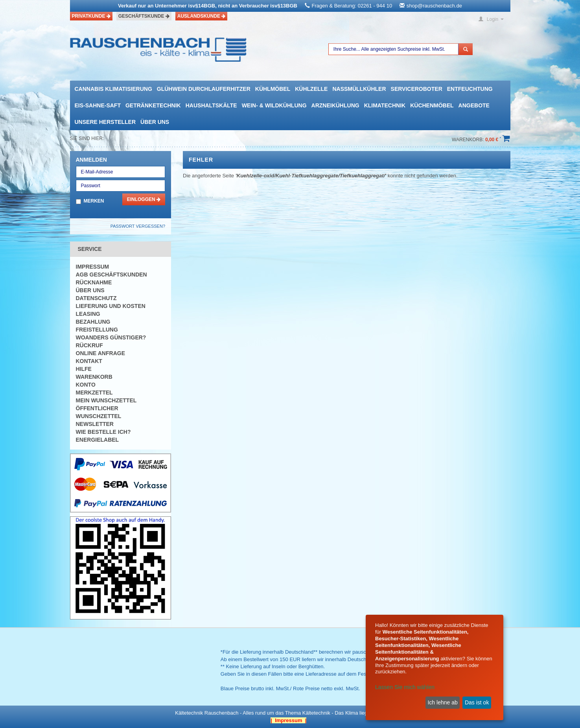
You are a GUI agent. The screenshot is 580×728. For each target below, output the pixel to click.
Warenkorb (94, 377)
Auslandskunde (202, 16)
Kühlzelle (311, 89)
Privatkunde (91, 16)
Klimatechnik (385, 105)
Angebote (474, 105)
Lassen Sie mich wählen (405, 687)
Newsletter (95, 424)
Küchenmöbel (432, 105)
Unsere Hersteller (105, 122)
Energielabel (98, 440)
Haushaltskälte (211, 105)
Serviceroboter (417, 89)
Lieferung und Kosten (111, 306)
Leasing (88, 314)
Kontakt (89, 361)
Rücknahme (94, 282)
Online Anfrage (100, 353)
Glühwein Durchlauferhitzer (204, 89)
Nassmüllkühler (359, 89)
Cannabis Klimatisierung (113, 89)
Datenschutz (96, 298)
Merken (94, 201)
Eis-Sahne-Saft (98, 105)
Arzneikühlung (335, 105)
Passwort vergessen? (138, 226)
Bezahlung (93, 322)
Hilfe (84, 369)
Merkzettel (94, 393)
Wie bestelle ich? (103, 432)
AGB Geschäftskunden (111, 275)
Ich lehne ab (442, 702)
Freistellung (97, 330)
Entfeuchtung (470, 89)
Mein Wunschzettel (106, 400)
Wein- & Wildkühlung (274, 105)
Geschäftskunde (144, 16)
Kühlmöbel (273, 89)
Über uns (155, 122)
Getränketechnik (153, 105)
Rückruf (89, 345)
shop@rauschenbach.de (434, 6)
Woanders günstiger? (111, 337)
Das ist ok (477, 702)
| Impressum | (288, 720)
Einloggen (144, 199)
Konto (86, 385)
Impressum (93, 267)
